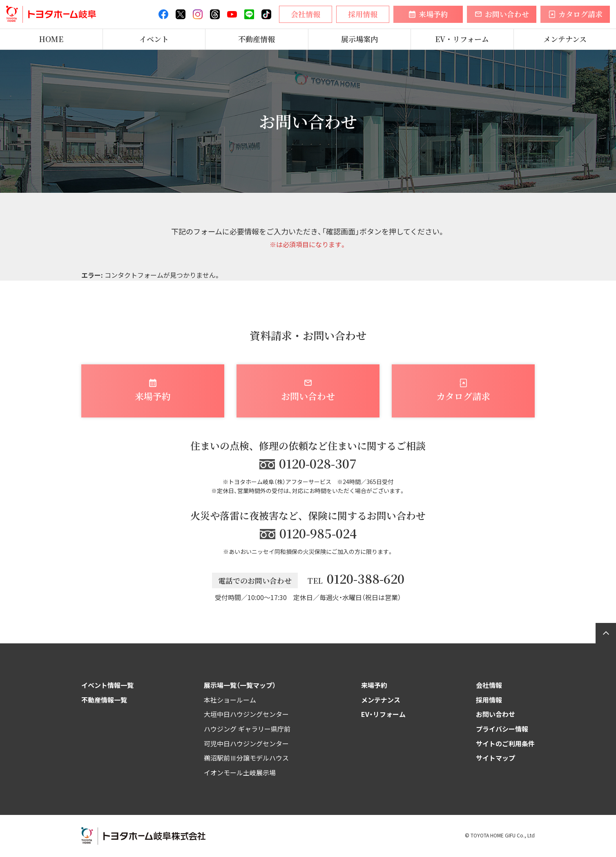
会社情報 (489, 685)
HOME (51, 39)
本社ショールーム (230, 700)
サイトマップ (495, 758)
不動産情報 (257, 39)
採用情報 (489, 700)
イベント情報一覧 (107, 685)
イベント (154, 39)
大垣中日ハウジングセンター (246, 714)
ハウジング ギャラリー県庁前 (247, 729)
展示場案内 (359, 39)
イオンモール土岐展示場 (240, 772)
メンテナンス (565, 39)
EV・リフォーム (462, 39)
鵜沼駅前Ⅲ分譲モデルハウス (246, 758)
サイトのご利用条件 (505, 743)
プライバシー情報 (502, 729)
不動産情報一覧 (104, 700)
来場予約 (374, 685)
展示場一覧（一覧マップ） (240, 685)
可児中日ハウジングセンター (246, 743)
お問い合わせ (495, 714)
